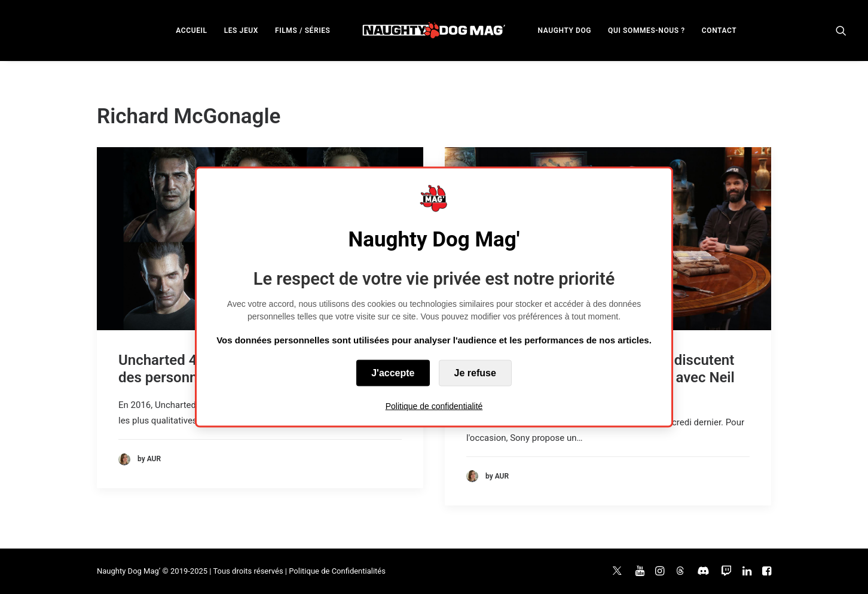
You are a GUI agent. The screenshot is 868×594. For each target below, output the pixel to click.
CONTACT (719, 31)
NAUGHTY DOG (565, 31)
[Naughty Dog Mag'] (434, 30)
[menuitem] (191, 30)
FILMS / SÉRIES (303, 31)
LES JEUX (241, 31)
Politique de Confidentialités (337, 571)
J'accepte (393, 373)
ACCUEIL (191, 31)
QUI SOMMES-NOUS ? (647, 31)
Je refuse (475, 373)
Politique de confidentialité (434, 406)
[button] (841, 30)
